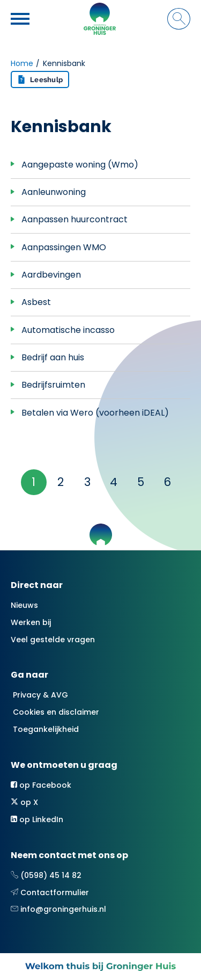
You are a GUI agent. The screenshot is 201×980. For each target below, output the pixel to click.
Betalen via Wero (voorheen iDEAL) (95, 413)
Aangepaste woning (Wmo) (80, 165)
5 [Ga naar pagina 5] (141, 482)
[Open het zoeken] (179, 19)
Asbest (36, 302)
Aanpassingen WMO (64, 247)
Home (22, 63)
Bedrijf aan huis (53, 357)
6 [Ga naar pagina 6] (167, 482)
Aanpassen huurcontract (75, 219)
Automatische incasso (68, 330)
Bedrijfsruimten (53, 385)
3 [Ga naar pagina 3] (87, 482)
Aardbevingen (51, 275)
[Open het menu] (21, 19)
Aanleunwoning (54, 192)
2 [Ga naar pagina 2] (61, 482)
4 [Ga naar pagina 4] (114, 482)
